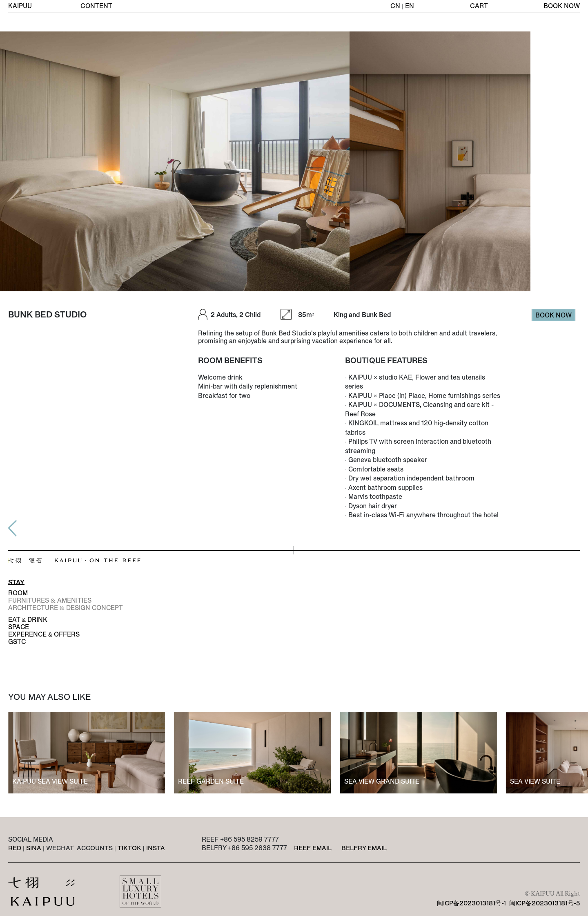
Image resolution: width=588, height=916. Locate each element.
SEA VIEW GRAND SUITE (382, 781)
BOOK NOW (562, 6)
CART (479, 6)
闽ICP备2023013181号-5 (544, 903)
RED (15, 848)
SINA (34, 848)
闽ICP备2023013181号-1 (470, 903)
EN (410, 6)
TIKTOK (129, 848)
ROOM (18, 593)
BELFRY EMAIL (364, 848)
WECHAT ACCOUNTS (79, 848)
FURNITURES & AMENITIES (50, 600)
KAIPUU (20, 6)
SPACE (19, 627)
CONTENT (97, 6)
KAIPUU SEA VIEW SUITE (50, 781)
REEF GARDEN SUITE (211, 781)
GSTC (17, 641)
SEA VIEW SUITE (535, 781)
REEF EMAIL (313, 848)
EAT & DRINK (28, 619)
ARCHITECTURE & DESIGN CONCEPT (66, 608)
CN (395, 6)
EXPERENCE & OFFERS (44, 634)
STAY (16, 582)
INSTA (155, 848)
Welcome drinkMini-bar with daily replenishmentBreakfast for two (248, 386)
